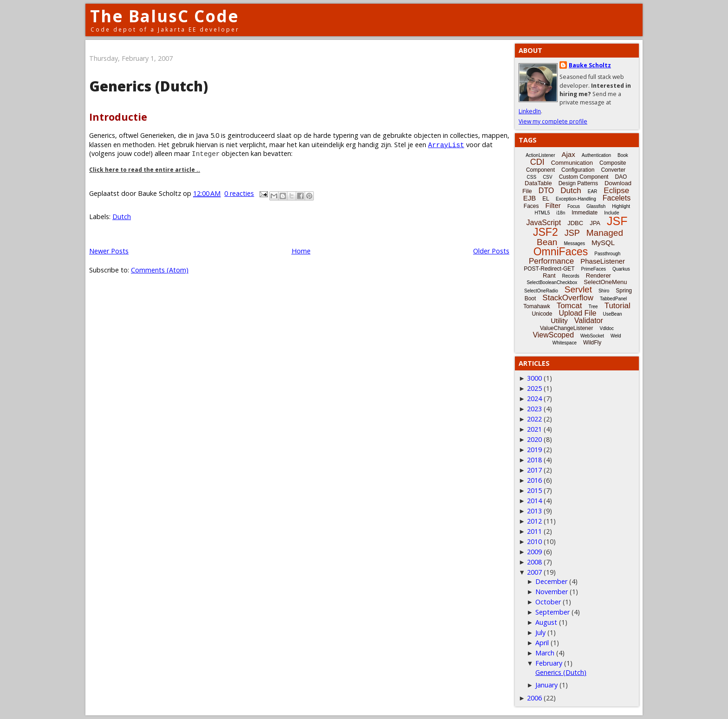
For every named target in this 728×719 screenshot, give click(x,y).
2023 (534, 409)
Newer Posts (109, 251)
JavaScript (544, 223)
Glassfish (596, 206)
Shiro (604, 291)
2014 (534, 501)
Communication (572, 163)
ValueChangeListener (567, 328)
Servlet (578, 289)
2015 (534, 490)
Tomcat (569, 306)
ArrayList (446, 145)
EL (546, 199)
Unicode (542, 314)
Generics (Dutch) (149, 86)
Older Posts (491, 251)
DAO (621, 177)
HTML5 (543, 213)
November (552, 592)
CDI (537, 162)
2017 (534, 470)
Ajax (569, 154)
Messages (574, 243)
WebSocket (592, 336)
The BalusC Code (165, 16)
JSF (617, 221)
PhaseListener (603, 261)
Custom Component (584, 177)
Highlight (621, 206)
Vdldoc (607, 328)
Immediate (585, 213)
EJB (530, 198)
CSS (532, 177)
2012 (534, 521)
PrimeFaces (594, 269)
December (551, 581)
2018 (534, 460)
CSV (548, 177)
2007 (534, 572)
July (540, 632)
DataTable (538, 183)
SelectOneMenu (605, 282)
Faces (531, 206)
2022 (534, 419)
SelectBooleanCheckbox (552, 282)
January (546, 685)
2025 (534, 388)
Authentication (596, 155)
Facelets (617, 198)
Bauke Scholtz (590, 65)
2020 (534, 439)
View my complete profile (553, 121)
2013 (534, 511)
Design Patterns (578, 183)
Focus (574, 206)
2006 (534, 698)
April (542, 643)
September (552, 612)
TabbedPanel (613, 299)
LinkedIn (530, 111)
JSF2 (546, 232)
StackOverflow (568, 298)
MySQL (603, 243)
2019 (534, 450)
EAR (593, 191)
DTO (546, 191)
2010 (534, 541)
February (549, 663)
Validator (589, 321)
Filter (553, 205)
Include (611, 213)
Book (623, 155)
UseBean (612, 314)
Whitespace (565, 343)
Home (301, 251)
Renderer (598, 275)
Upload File (577, 313)
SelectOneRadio (541, 291)
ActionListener (540, 155)
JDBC (575, 223)
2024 (534, 398)
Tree (593, 307)
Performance (551, 261)
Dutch (122, 217)
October (548, 602)
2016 (534, 480)
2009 (534, 552)
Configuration (578, 170)
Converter (613, 170)
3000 (534, 378)
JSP (572, 233)
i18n (561, 213)
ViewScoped (553, 335)
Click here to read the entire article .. (145, 170)
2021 (534, 429)
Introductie (118, 117)
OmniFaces (561, 252)
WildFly (592, 343)
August (546, 622)
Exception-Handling (576, 199)
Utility (559, 321)
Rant (549, 275)
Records (571, 276)
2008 (534, 562)
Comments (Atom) (160, 270)
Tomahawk (536, 306)
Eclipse (616, 191)
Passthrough (607, 254)
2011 (534, 531)
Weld (616, 336)
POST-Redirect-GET (549, 269)
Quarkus (621, 269)
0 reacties (239, 193)
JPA (595, 223)
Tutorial (617, 306)
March (545, 653)
